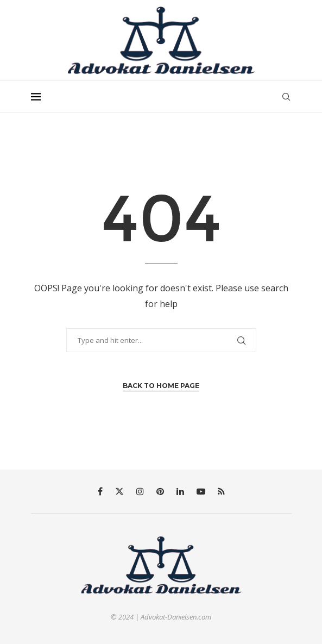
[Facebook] (100, 491)
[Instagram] (140, 491)
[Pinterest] (160, 491)
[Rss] (221, 491)
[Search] (286, 97)
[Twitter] (119, 491)
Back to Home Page (161, 386)
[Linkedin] (180, 491)
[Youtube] (201, 491)
